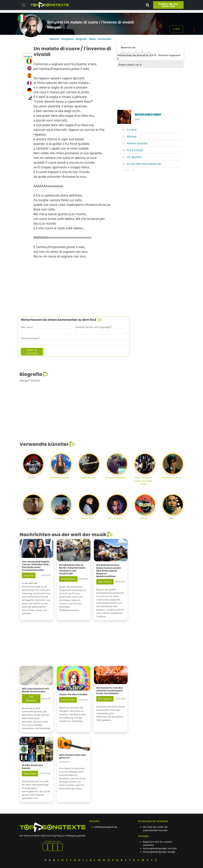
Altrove (132, 136)
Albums (55, 39)
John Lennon (68, 700)
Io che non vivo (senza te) (144, 164)
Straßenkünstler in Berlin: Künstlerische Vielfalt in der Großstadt (72, 569)
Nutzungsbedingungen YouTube (160, 848)
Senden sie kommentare (32, 352)
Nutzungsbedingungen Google (159, 852)
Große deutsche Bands (32, 767)
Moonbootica (68, 579)
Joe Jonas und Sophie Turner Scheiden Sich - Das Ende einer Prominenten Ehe (36, 566)
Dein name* (27, 327)
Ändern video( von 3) (130, 65)
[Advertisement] (102, 286)
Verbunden (105, 39)
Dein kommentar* (30, 338)
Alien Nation (105, 582)
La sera (132, 129)
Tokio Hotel (30, 774)
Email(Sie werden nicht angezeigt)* (94, 327)
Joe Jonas (29, 575)
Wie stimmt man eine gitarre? (73, 756)
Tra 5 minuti (135, 150)
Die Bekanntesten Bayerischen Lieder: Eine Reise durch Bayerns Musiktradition (109, 571)
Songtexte (68, 39)
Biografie (81, 39)
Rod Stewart (105, 699)
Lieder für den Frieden (73, 694)
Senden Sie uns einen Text (168, 5)
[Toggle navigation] (24, 5)
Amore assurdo (137, 143)
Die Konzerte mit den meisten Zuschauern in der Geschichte (110, 691)
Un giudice (134, 157)
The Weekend (31, 699)
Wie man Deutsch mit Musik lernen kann (35, 690)
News (92, 39)
